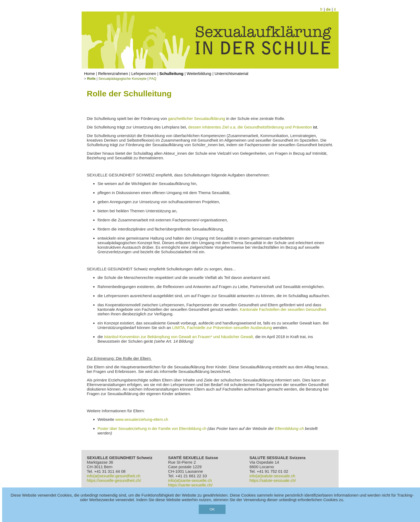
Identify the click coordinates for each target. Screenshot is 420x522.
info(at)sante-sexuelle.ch (190, 480)
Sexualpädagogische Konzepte (123, 79)
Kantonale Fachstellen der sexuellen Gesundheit (283, 309)
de (328, 9)
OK (212, 509)
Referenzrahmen (113, 73)
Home (89, 73)
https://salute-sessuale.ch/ (273, 480)
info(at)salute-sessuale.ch (272, 476)
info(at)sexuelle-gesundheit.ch (114, 476)
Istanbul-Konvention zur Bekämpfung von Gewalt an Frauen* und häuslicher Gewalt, (179, 337)
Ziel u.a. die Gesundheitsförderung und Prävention (269, 127)
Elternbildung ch (289, 428)
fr (321, 9)
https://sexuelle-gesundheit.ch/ (114, 480)
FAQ (153, 79)
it (335, 9)
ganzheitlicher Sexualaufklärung (197, 118)
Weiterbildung (199, 73)
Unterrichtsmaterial (231, 73)
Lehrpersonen (144, 73)
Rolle (91, 79)
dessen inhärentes (205, 127)
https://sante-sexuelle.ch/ (190, 485)
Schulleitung (171, 73)
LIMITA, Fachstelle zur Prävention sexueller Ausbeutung (222, 328)
